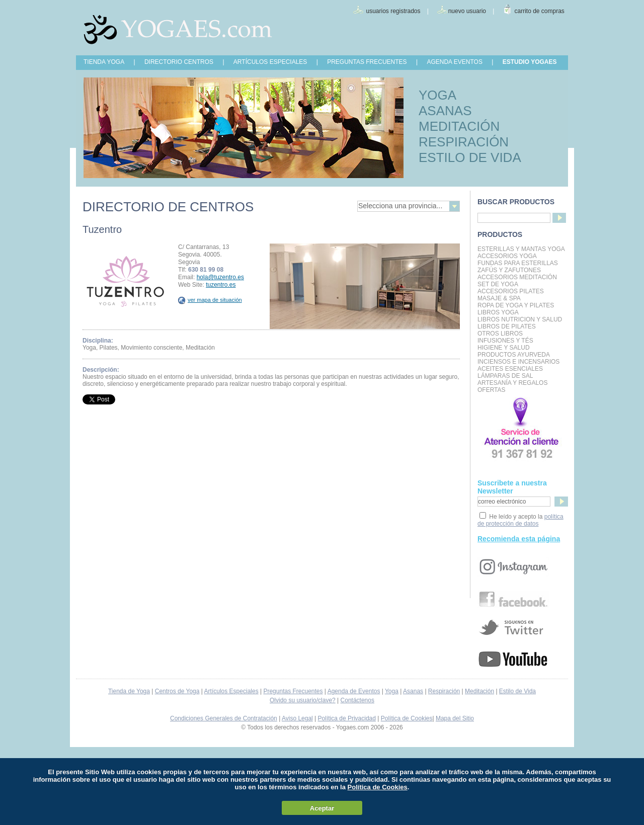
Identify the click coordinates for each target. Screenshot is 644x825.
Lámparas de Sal (505, 376)
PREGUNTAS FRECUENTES (367, 62)
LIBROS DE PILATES (507, 326)
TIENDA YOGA (104, 62)
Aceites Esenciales (510, 369)
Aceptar (322, 808)
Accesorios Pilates (511, 291)
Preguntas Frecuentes (293, 691)
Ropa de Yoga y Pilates (516, 305)
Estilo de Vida (517, 691)
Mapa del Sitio (455, 718)
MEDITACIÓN (459, 126)
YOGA (437, 95)
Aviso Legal (297, 718)
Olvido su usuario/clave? (303, 700)
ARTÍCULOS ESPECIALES (270, 62)
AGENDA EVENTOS (454, 62)
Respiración (444, 691)
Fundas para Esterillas (518, 263)
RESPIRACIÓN (464, 142)
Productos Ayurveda (514, 355)
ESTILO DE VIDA (470, 157)
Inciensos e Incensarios (518, 362)
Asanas (413, 691)
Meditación (479, 691)
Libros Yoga (498, 312)
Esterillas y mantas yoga (521, 249)
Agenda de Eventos (354, 691)
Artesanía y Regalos (512, 383)
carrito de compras (540, 11)
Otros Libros (500, 334)
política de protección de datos (520, 520)
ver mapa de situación (210, 300)
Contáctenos (357, 700)
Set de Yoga (498, 284)
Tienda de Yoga (129, 691)
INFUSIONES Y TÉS (505, 341)
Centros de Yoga (177, 691)
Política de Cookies (407, 718)
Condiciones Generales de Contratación (224, 718)
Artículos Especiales (231, 691)
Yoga (392, 691)
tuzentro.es (221, 285)
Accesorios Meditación (517, 277)
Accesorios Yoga (507, 256)
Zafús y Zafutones (509, 270)
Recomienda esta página (519, 539)
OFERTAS (492, 390)
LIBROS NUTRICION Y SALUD (520, 319)
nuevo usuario (467, 11)
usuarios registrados (393, 11)
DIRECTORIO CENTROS (179, 62)
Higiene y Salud (504, 348)
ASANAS (445, 111)
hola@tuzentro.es (220, 277)
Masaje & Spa (499, 298)
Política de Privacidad (347, 718)
